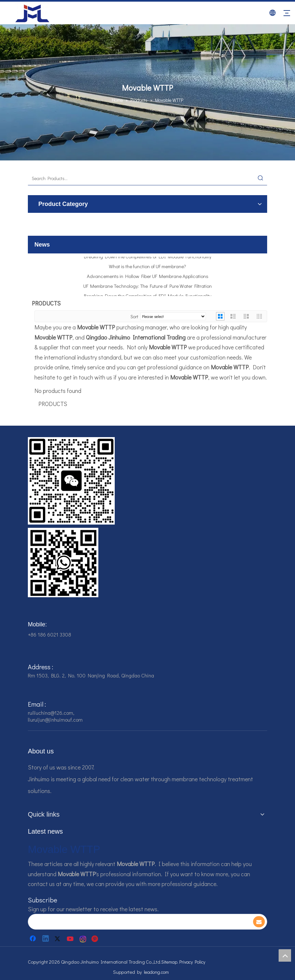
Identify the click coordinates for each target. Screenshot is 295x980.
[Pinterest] (96, 939)
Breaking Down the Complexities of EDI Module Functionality (148, 258)
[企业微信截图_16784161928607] (63, 563)
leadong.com (156, 972)
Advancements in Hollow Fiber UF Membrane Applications (148, 277)
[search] (136, 922)
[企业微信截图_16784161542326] (71, 481)
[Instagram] (83, 939)
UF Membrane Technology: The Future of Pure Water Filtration (147, 287)
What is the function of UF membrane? (147, 268)
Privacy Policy (192, 962)
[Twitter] (58, 939)
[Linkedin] (46, 939)
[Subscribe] (259, 922)
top (285, 955)
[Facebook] (33, 939)
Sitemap (169, 962)
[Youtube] (71, 939)
